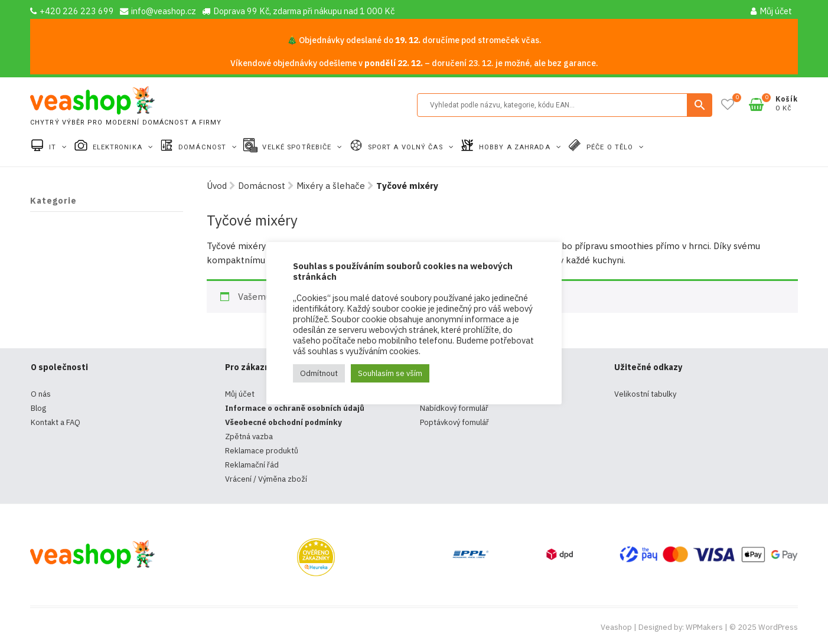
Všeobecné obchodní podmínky (283, 422)
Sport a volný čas (407, 147)
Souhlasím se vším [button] (390, 373)
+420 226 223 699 (72, 11)
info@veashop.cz (158, 11)
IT (54, 147)
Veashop (616, 627)
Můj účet (771, 11)
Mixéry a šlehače (331, 186)
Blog (38, 408)
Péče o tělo (611, 147)
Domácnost (203, 147)
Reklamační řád (252, 465)
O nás (41, 394)
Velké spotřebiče (298, 147)
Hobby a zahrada (516, 147)
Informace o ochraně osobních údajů (295, 408)
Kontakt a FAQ (56, 422)
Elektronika (119, 147)
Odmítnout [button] (319, 373)
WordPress (778, 627)
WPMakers (704, 627)
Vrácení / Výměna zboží (266, 479)
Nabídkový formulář (454, 408)
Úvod (217, 186)
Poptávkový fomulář (454, 422)
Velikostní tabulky (645, 394)
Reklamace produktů (262, 451)
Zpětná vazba (249, 437)
